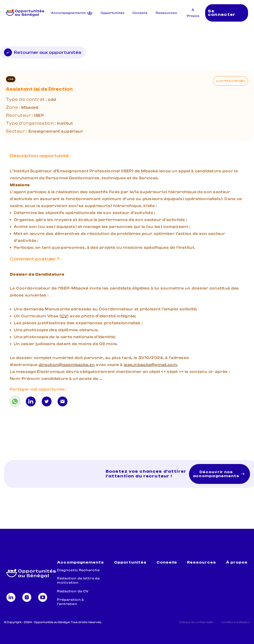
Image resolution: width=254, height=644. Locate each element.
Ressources (166, 13)
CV (64, 316)
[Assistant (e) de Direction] (15, 401)
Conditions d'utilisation (236, 622)
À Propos (193, 13)
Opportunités (113, 13)
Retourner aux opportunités (43, 52)
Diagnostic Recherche (78, 570)
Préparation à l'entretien (70, 602)
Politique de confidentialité (196, 622)
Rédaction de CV (73, 591)
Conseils (140, 13)
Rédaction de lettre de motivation (78, 581)
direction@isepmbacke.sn (67, 365)
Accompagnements (80, 562)
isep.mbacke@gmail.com (151, 365)
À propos (237, 562)
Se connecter (222, 13)
